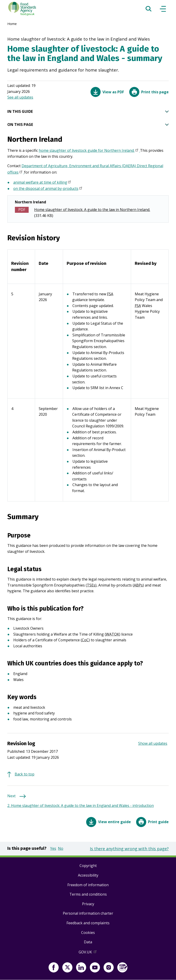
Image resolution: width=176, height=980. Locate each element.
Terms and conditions (88, 894)
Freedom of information (88, 885)
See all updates (20, 97)
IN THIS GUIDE (88, 112)
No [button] (61, 848)
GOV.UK (88, 953)
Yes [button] (53, 848)
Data (88, 942)
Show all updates (153, 743)
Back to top (25, 774)
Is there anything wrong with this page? (129, 849)
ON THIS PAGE (88, 125)
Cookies (88, 933)
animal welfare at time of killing (43, 183)
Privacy (88, 904)
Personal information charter (88, 913)
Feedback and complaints (88, 923)
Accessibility (88, 875)
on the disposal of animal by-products (48, 189)
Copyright (88, 866)
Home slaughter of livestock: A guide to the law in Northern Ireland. (92, 210)
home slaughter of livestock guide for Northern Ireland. (89, 151)
